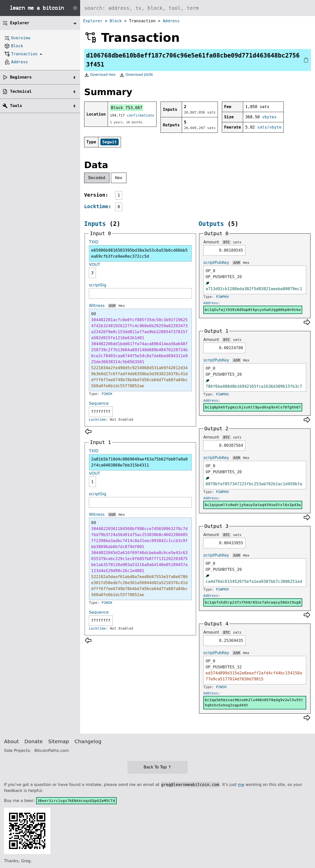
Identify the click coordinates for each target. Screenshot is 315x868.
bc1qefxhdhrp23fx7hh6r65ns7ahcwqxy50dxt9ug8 (253, 602)
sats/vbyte (269, 127)
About (11, 741)
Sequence (99, 403)
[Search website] (198, 8)
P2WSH (107, 394)
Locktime (96, 206)
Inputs (95, 224)
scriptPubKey (216, 263)
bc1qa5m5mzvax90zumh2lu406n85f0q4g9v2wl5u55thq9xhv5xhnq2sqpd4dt (254, 703)
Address (171, 21)
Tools (16, 106)
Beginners (21, 77)
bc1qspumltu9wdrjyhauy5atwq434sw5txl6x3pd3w (253, 505)
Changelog (88, 741)
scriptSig (98, 285)
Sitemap (59, 741)
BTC (226, 242)
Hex (119, 178)
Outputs (211, 224)
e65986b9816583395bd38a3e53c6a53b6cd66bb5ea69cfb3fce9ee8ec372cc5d (139, 253)
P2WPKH (222, 297)
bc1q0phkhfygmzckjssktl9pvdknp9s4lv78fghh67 (253, 407)
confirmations (141, 115)
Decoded (97, 178)
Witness (97, 306)
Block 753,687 (127, 108)
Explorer (93, 21)
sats (237, 242)
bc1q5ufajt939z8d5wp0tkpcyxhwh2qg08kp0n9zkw (253, 310)
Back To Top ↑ (157, 767)
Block (116, 21)
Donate (34, 741)
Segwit (110, 142)
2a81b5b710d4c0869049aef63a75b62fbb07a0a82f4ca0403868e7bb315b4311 (139, 462)
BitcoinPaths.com (52, 751)
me (241, 785)
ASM (112, 306)
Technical (21, 91)
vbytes (269, 117)
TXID (94, 242)
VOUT (95, 265)
